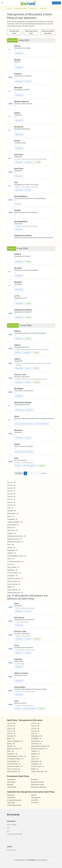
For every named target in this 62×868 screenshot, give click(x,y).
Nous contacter (11, 850)
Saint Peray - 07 (12, 530)
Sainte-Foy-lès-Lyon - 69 (15, 593)
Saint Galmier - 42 (13, 567)
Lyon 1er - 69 (11, 482)
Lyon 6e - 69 (11, 497)
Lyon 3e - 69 (11, 488)
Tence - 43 (11, 559)
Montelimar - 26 (12, 570)
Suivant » (44, 473)
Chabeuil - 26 (12, 553)
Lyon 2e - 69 (11, 485)
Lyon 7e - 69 (11, 499)
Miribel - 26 (11, 587)
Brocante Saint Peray (14, 32)
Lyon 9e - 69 (11, 505)
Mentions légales (12, 825)
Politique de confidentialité (15, 834)
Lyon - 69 (10, 508)
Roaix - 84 (11, 545)
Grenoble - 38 (12, 511)
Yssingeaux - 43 (12, 576)
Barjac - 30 (11, 516)
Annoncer (56, 3)
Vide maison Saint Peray (31, 32)
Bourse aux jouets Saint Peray (48, 32)
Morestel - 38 (12, 533)
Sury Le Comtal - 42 (14, 584)
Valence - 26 (11, 547)
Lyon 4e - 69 (11, 491)
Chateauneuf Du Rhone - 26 (16, 536)
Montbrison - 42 (12, 550)
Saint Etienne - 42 (13, 525)
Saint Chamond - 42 (14, 590)
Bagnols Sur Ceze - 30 (14, 539)
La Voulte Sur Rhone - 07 (15, 562)
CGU (8, 828)
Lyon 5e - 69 (11, 494)
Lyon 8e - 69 (11, 502)
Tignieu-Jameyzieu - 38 (15, 522)
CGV (8, 831)
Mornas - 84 (11, 528)
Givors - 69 (11, 564)
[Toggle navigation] (2, 3)
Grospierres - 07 (12, 519)
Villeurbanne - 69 (13, 513)
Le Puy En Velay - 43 (14, 573)
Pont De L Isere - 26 (14, 581)
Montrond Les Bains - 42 (15, 542)
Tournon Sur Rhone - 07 (15, 579)
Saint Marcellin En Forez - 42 (17, 556)
